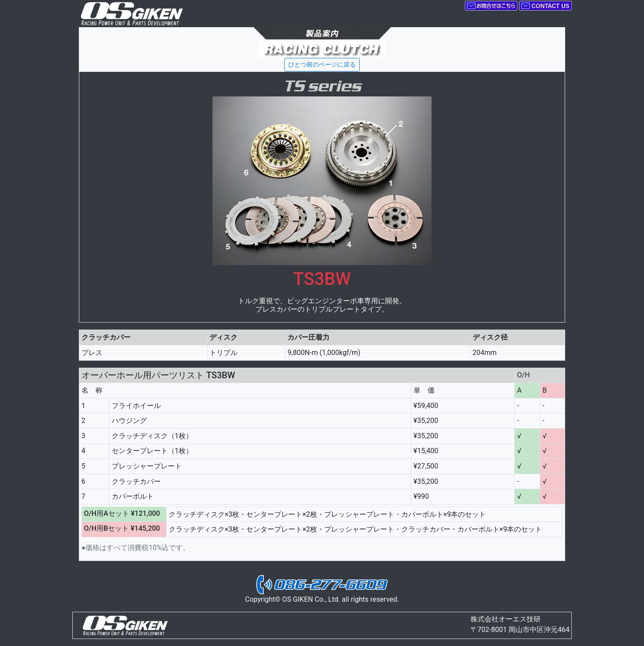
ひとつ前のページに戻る (322, 64)
